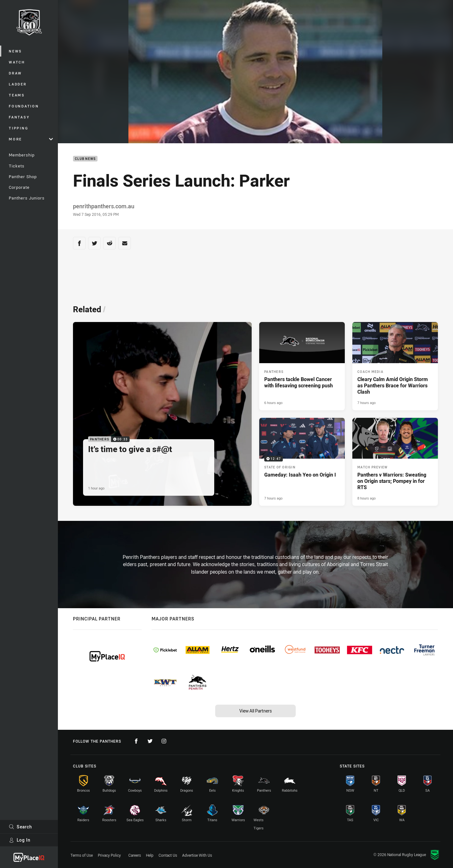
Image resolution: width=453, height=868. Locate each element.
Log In (20, 840)
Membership (22, 155)
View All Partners (256, 711)
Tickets (17, 166)
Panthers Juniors (27, 198)
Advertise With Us (197, 855)
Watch (17, 62)
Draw (15, 73)
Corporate (19, 187)
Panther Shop (23, 177)
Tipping (19, 128)
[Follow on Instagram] (164, 741)
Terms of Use (82, 855)
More (31, 139)
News (15, 51)
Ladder (18, 84)
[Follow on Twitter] (150, 741)
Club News (85, 159)
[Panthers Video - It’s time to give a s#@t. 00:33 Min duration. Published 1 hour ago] (162, 414)
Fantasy (19, 117)
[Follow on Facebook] (136, 741)
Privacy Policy (109, 855)
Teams (17, 95)
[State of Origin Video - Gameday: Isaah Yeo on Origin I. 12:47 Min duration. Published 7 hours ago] (302, 462)
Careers (135, 855)
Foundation (24, 106)
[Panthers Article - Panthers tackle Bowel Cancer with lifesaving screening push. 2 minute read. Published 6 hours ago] (302, 366)
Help (150, 855)
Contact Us (168, 855)
